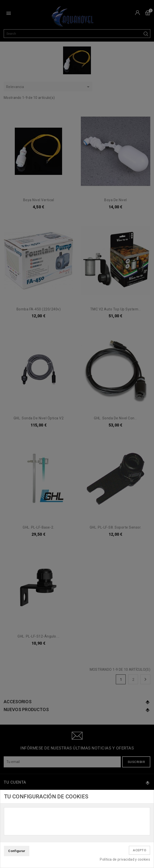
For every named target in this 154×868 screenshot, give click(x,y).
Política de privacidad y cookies (125, 859)
